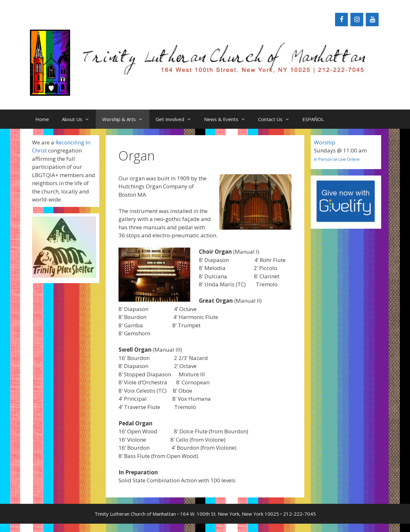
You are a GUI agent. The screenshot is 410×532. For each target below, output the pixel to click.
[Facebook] (341, 20)
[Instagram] (357, 20)
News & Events (228, 119)
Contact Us (277, 119)
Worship (325, 142)
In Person (323, 159)
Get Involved (177, 119)
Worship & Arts (126, 119)
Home (42, 119)
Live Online (349, 159)
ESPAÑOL (313, 119)
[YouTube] (372, 20)
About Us (79, 119)
